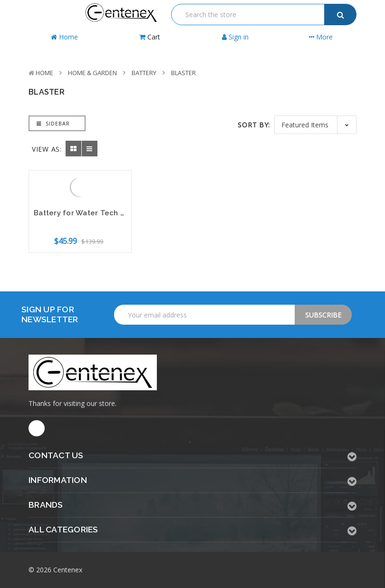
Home (44, 73)
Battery (144, 73)
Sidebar (53, 123)
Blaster (183, 73)
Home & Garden (92, 73)
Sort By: (254, 125)
